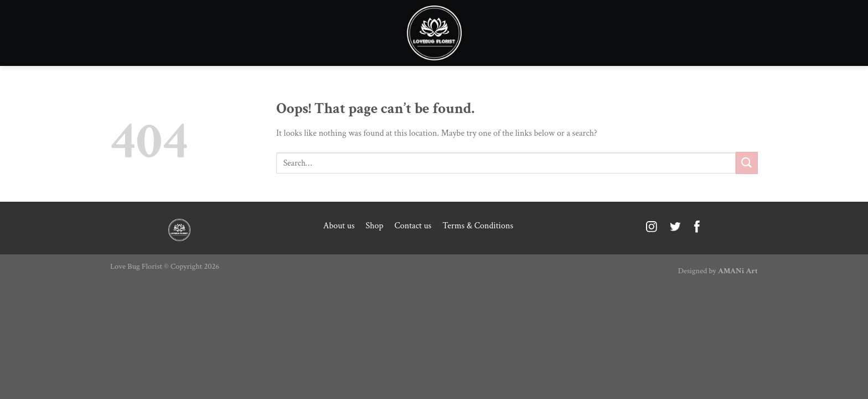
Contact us (413, 226)
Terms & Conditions (478, 226)
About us (339, 226)
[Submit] (747, 163)
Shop (375, 226)
